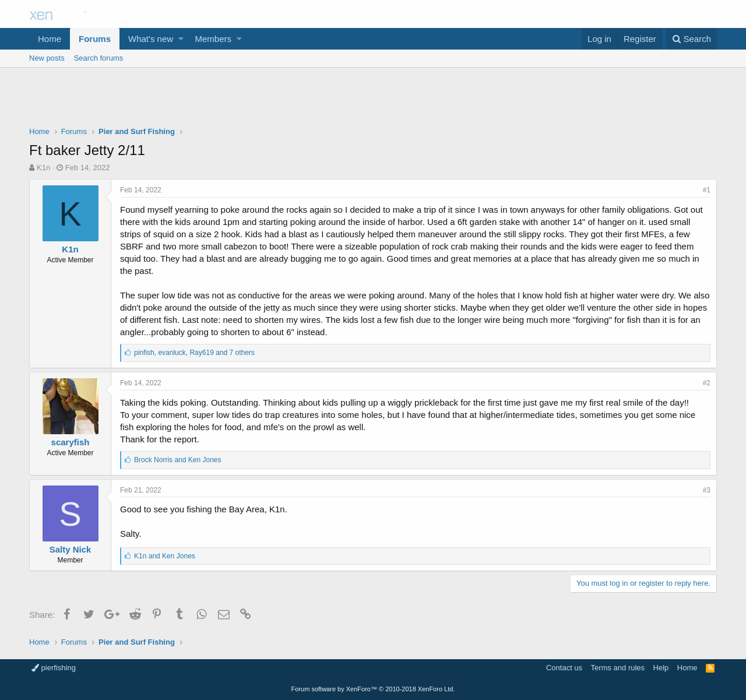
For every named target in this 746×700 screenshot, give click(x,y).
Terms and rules (618, 668)
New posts (47, 58)
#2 (707, 383)
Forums (95, 39)
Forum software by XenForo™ (373, 689)
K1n (43, 168)
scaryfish (71, 442)
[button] (181, 39)
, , (194, 353)
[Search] (692, 39)
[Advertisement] (373, 100)
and (177, 460)
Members (214, 39)
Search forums (99, 58)
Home (50, 39)
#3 (707, 490)
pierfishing (54, 668)
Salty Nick (71, 549)
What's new (151, 39)
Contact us (564, 668)
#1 (707, 190)
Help (661, 668)
